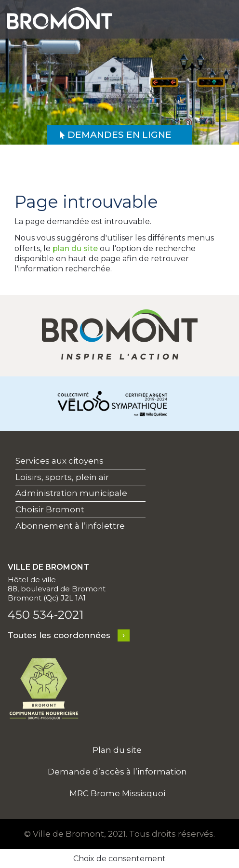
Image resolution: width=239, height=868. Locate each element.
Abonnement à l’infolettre (70, 526)
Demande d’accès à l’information (117, 772)
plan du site (75, 248)
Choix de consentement (119, 859)
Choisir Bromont (50, 509)
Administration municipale (71, 493)
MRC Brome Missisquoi (117, 793)
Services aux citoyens (60, 461)
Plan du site (117, 750)
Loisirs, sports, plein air (62, 477)
